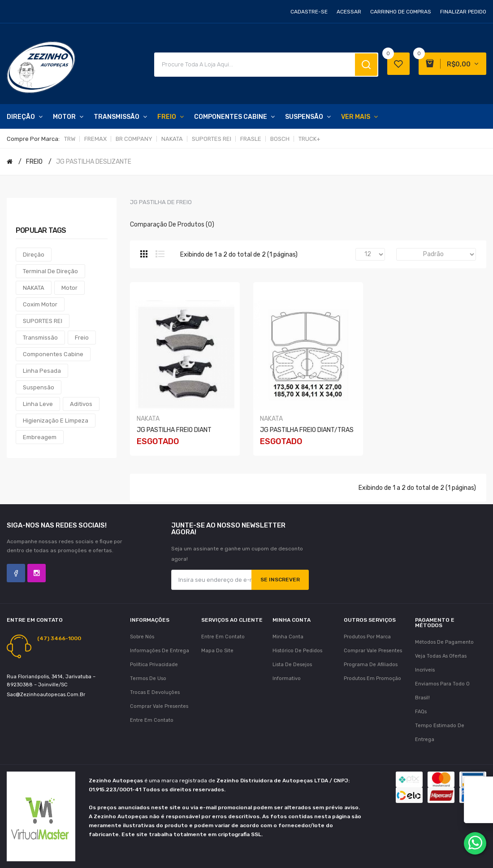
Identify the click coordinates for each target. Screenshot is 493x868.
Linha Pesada (42, 371)
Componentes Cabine (53, 354)
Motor (69, 288)
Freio (82, 338)
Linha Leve (38, 404)
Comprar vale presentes (159, 706)
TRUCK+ (309, 139)
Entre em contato (152, 720)
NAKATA (172, 139)
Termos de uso (148, 678)
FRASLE (251, 139)
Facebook (16, 573)
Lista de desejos (292, 665)
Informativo (287, 678)
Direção (34, 255)
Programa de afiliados (371, 665)
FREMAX (95, 139)
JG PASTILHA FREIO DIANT (174, 430)
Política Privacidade (154, 665)
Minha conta (288, 637)
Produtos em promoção (372, 678)
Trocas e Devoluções (155, 692)
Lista (160, 254)
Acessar (349, 12)
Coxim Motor (40, 304)
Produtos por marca (367, 637)
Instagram (37, 573)
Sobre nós (142, 637)
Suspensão (39, 387)
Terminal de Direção (50, 271)
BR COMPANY (134, 139)
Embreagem (40, 437)
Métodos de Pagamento (444, 642)
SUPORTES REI (212, 139)
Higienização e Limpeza (56, 421)
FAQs (421, 712)
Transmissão (40, 338)
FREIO (34, 162)
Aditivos (81, 404)
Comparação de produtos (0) (172, 225)
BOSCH (280, 139)
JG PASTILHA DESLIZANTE (94, 162)
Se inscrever (280, 580)
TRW (70, 139)
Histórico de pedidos (297, 651)
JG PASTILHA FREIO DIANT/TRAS (307, 430)
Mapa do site (217, 651)
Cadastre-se (309, 12)
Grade (144, 254)
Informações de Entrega (160, 651)
